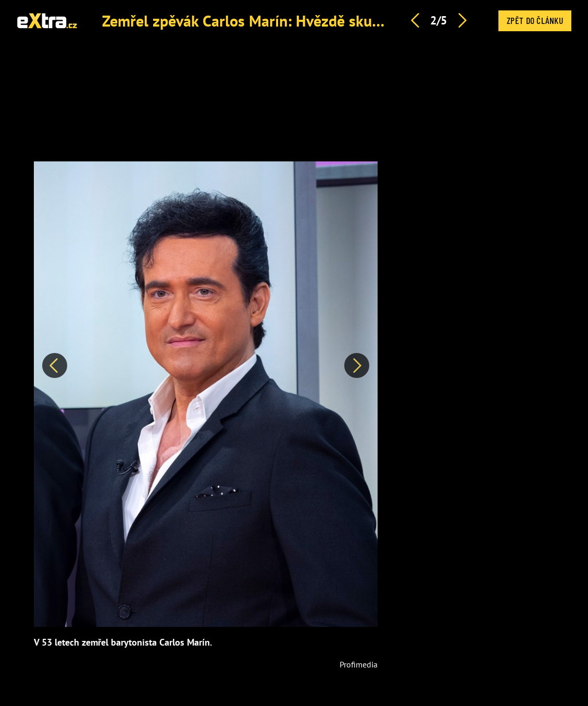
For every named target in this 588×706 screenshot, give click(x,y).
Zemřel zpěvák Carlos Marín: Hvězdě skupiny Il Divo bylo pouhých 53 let (343, 21)
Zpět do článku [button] (535, 20)
